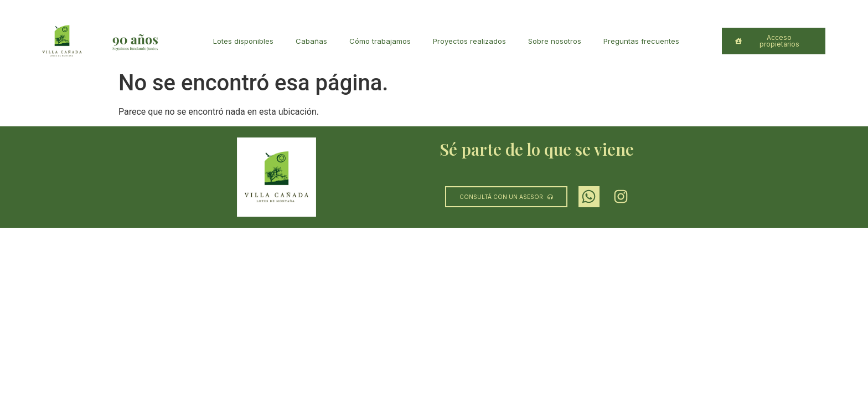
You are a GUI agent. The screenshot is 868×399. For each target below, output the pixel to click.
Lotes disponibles (243, 41)
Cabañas (311, 41)
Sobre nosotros (555, 41)
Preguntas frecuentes (641, 41)
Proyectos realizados (469, 41)
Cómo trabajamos (380, 41)
